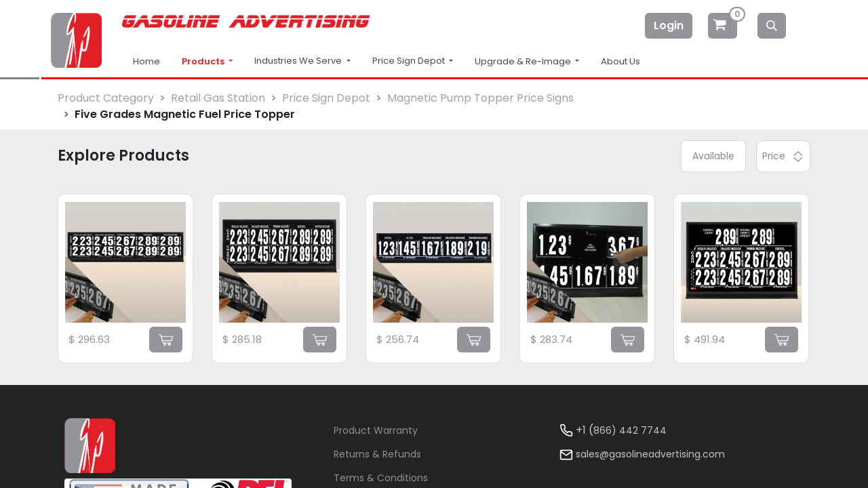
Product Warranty (376, 430)
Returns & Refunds (377, 454)
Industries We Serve (299, 61)
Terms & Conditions (381, 478)
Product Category (106, 98)
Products (204, 61)
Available (713, 156)
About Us (620, 61)
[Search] (772, 26)
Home (146, 61)
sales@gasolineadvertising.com (650, 454)
